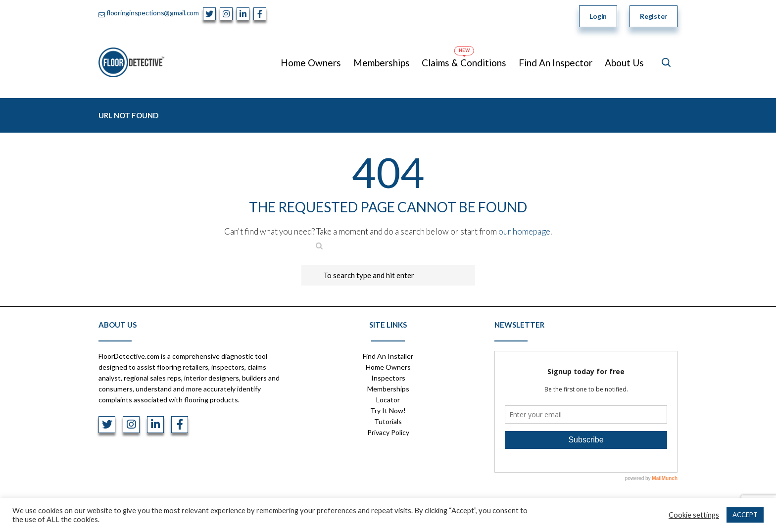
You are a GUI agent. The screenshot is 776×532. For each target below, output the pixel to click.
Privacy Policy (388, 432)
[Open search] (666, 62)
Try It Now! (388, 411)
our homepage (524, 231)
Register (654, 16)
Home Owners (388, 367)
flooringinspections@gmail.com (153, 13)
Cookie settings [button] (694, 515)
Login (598, 16)
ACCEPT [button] (745, 515)
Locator (388, 400)
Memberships (388, 389)
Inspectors (388, 378)
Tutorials (388, 421)
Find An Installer (388, 356)
